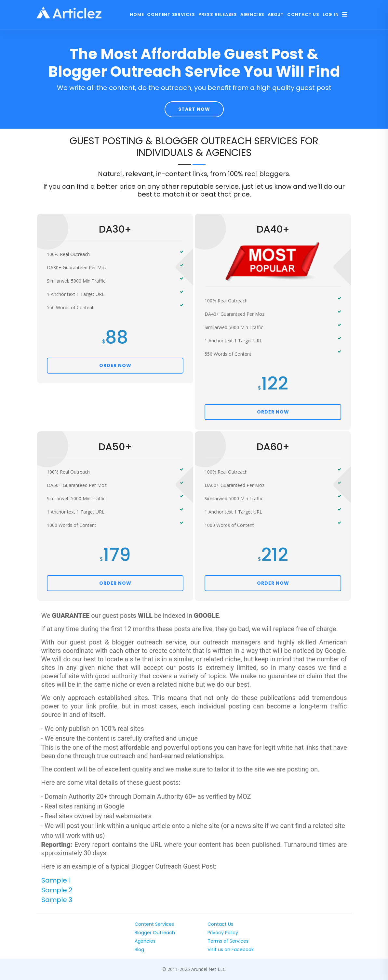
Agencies (252, 14)
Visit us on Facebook (231, 949)
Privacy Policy (223, 933)
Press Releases (218, 14)
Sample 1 (56, 880)
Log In (331, 14)
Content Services (171, 14)
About (276, 14)
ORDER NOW (115, 365)
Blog (139, 949)
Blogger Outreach (155, 933)
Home (137, 14)
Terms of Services (228, 941)
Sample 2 (57, 890)
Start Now (194, 109)
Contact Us (303, 14)
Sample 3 (57, 900)
